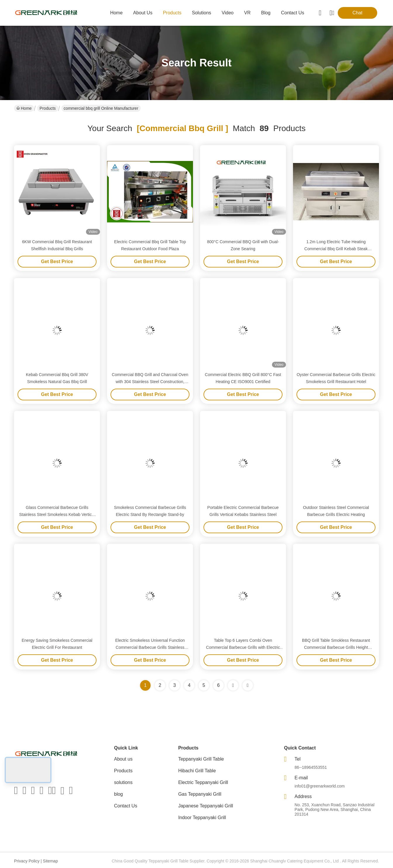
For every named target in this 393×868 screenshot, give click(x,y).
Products (48, 108)
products (172, 13)
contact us (293, 13)
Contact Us (126, 806)
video (228, 13)
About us (123, 759)
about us (143, 13)
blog (266, 13)
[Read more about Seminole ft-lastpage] (248, 685)
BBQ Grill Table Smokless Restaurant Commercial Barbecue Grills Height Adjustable (336, 647)
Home (117, 13)
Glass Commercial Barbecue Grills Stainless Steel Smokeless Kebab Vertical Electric (57, 514)
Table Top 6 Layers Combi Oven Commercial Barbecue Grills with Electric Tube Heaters (243, 647)
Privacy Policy (27, 861)
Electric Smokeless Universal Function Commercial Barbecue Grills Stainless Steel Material (150, 647)
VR (247, 13)
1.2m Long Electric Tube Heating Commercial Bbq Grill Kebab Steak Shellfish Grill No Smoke (336, 249)
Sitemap (50, 861)
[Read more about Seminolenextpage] (233, 685)
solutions (201, 13)
